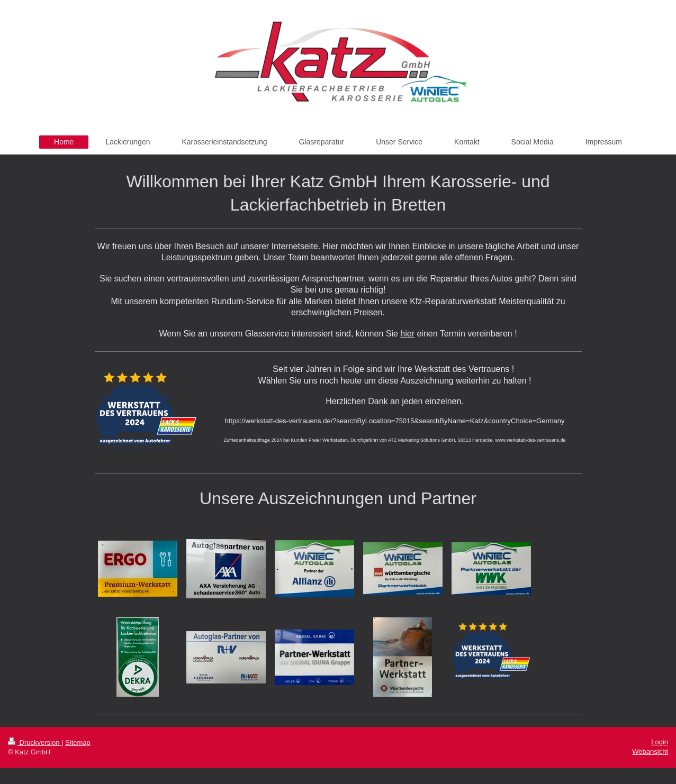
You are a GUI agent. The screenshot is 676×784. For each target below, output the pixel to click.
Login (660, 742)
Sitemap (78, 742)
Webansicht (650, 751)
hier (407, 334)
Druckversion (35, 742)
